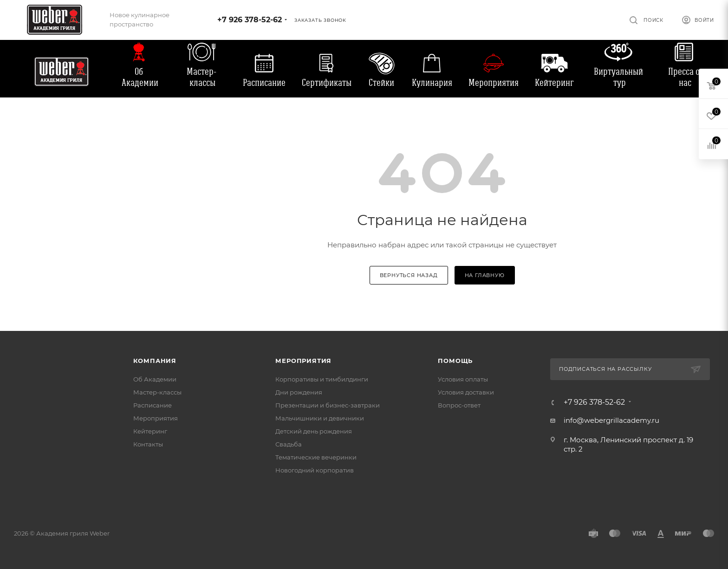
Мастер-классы (201, 77)
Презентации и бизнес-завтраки (328, 405)
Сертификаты (327, 83)
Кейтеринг (554, 83)
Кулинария (432, 83)
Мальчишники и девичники (320, 418)
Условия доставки (466, 392)
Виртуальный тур (618, 77)
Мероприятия (494, 83)
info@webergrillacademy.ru (611, 420)
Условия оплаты (463, 379)
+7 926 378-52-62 (250, 20)
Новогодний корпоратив (315, 470)
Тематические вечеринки (316, 457)
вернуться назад (409, 275)
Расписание (264, 83)
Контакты (148, 444)
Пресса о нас (684, 77)
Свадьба (289, 444)
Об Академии (140, 77)
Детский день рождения (314, 431)
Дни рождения (299, 392)
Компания (155, 361)
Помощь (455, 361)
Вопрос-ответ (459, 405)
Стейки (381, 83)
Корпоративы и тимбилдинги (322, 379)
